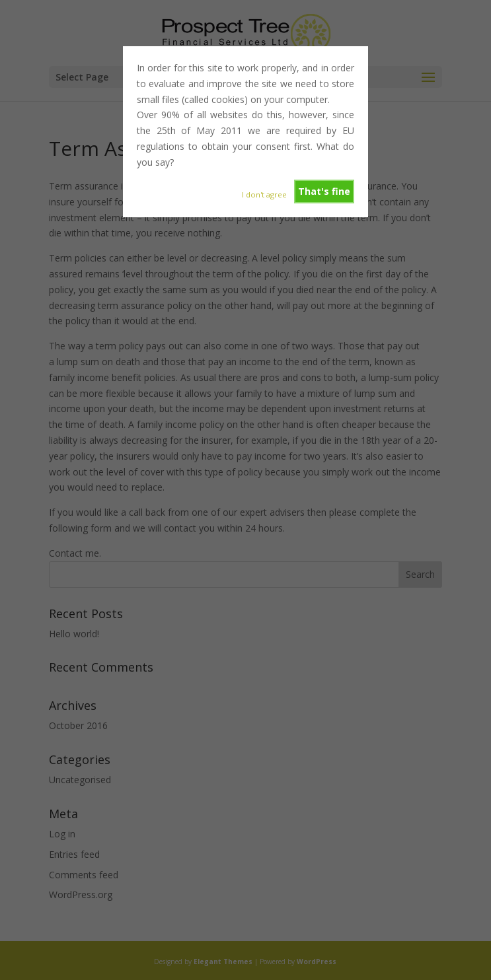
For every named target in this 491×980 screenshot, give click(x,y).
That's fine (324, 191)
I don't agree (264, 194)
